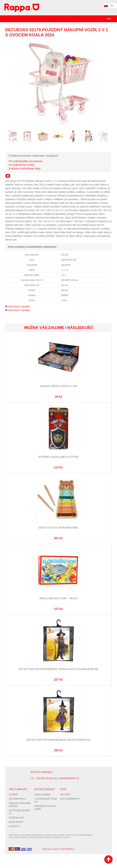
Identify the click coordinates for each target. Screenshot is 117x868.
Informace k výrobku (19, 307)
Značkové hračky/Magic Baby (25, 169)
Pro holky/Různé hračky (22, 165)
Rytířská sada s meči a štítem (58, 457)
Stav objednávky (70, 799)
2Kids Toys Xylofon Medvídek (58, 528)
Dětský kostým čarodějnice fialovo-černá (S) (58, 740)
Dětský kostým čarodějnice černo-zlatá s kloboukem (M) (58, 669)
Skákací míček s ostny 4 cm (58, 386)
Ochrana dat (16, 818)
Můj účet (65, 795)
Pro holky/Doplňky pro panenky (26, 161)
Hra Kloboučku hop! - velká (58, 598)
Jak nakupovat (17, 799)
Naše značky (16, 822)
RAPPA (65, 295)
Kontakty (14, 826)
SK (112, 6)
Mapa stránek (42, 795)
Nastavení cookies (50, 849)
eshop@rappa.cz (69, 778)
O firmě (13, 795)
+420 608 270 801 (44, 778)
